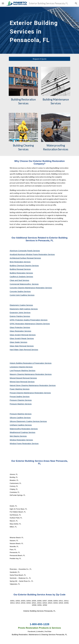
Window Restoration (18, 440)
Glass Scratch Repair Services (22, 338)
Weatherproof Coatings (19, 432)
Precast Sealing (16, 397)
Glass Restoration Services (20, 331)
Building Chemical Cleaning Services (24, 266)
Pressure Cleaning (17, 400)
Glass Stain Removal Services (22, 346)
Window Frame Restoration (21, 444)
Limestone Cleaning (18, 367)
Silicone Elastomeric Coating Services (25, 421)
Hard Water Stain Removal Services (24, 350)
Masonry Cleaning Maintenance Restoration (27, 374)
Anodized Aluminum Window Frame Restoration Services (32, 254)
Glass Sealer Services (18, 342)
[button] (3, 3)
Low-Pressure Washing (19, 371)
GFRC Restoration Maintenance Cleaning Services (30, 324)
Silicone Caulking (17, 418)
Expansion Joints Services (20, 313)
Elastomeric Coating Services (21, 305)
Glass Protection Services (20, 327)
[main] (39, 30)
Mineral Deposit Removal (20, 378)
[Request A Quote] (39, 59)
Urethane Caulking (17, 425)
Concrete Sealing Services (20, 291)
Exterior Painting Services (20, 316)
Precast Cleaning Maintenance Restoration (27, 393)
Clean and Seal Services (19, 280)
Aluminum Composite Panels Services (25, 251)
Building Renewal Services (20, 269)
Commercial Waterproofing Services (24, 284)
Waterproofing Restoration (20, 429)
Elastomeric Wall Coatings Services (24, 309)
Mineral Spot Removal (19, 382)
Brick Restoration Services (20, 262)
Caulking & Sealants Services (21, 277)
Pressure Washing (17, 414)
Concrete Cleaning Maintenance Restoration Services (31, 288)
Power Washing (16, 389)
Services (29, 367)
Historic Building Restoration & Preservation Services (31, 363)
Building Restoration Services (21, 273)
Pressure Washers (17, 404)
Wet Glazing (15, 436)
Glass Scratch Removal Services (23, 335)
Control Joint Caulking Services (22, 295)
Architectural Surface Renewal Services (25, 258)
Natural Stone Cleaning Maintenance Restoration (29, 385)
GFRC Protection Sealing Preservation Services (29, 320)
